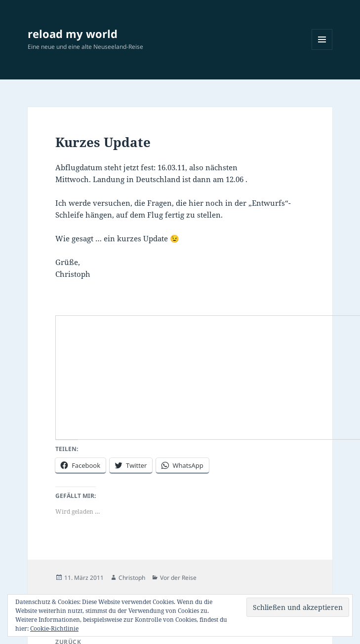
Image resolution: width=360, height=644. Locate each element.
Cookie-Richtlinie (54, 628)
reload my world (73, 34)
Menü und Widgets (322, 50)
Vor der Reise (178, 578)
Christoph (132, 578)
